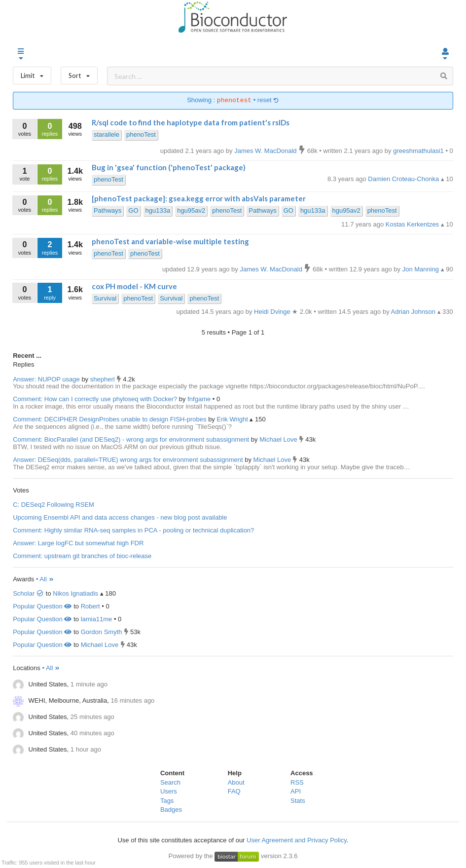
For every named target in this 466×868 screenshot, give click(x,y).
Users (169, 791)
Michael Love (279, 439)
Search (170, 782)
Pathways (108, 210)
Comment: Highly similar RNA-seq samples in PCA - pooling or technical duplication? (133, 530)
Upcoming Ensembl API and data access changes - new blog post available (120, 517)
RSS (297, 782)
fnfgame (200, 399)
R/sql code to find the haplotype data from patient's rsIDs (191, 122)
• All (45, 579)
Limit (32, 73)
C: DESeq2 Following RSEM (54, 505)
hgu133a (158, 210)
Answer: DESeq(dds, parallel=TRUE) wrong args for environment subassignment (128, 460)
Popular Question (42, 606)
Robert (90, 606)
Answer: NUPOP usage (46, 379)
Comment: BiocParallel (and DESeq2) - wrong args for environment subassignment (131, 439)
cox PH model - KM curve (134, 286)
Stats (298, 801)
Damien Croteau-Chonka (404, 179)
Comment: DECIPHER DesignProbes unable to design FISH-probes (109, 419)
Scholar (28, 593)
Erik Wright (233, 419)
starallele (107, 134)
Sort (79, 73)
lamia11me (97, 619)
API (296, 791)
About (236, 782)
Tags (167, 801)
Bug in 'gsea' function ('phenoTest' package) (169, 167)
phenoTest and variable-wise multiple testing (170, 241)
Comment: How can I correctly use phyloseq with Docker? (95, 399)
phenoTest (141, 134)
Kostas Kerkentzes (413, 224)
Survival (105, 298)
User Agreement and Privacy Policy (297, 840)
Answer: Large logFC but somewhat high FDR (78, 543)
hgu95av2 (191, 210)
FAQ (234, 791)
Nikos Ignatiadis (75, 593)
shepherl (103, 379)
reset (268, 100)
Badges (171, 810)
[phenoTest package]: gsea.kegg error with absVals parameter (199, 198)
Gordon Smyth (102, 632)
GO (133, 210)
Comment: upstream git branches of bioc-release (82, 556)
